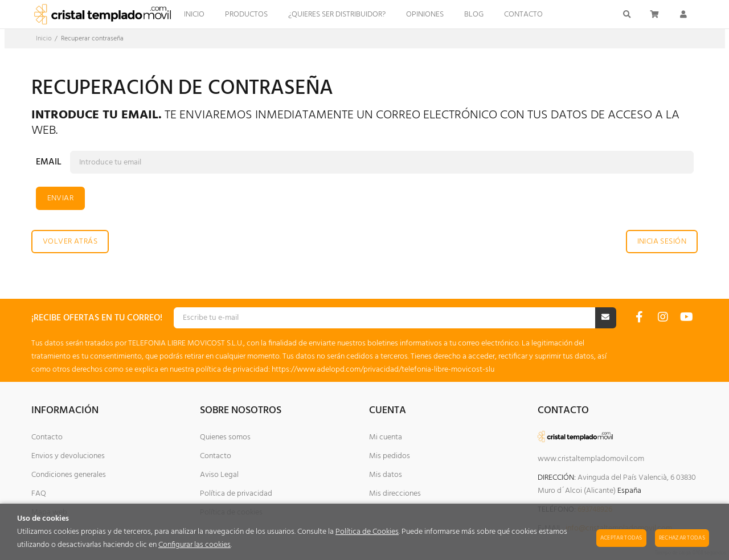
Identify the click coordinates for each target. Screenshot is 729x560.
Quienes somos (225, 437)
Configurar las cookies (194, 545)
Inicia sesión (662, 242)
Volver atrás (70, 242)
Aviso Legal (219, 475)
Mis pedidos (390, 456)
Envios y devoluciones (68, 456)
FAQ (39, 494)
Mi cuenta (386, 437)
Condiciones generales (69, 475)
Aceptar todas (621, 538)
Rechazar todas (682, 538)
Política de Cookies (367, 532)
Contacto (47, 437)
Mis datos (386, 475)
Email (49, 162)
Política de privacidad (236, 494)
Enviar (61, 198)
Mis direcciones (395, 494)
